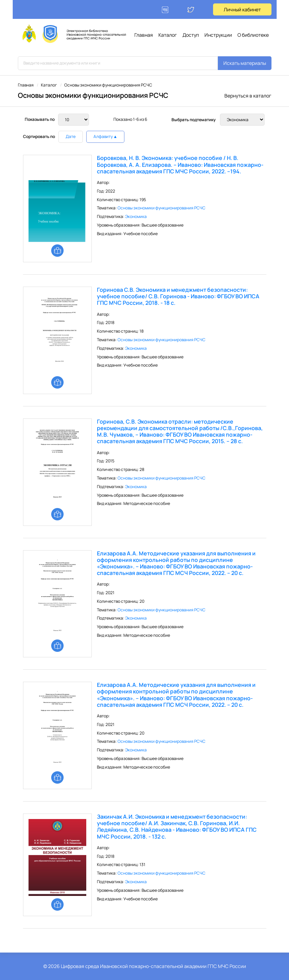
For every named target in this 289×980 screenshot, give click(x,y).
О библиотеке (253, 35)
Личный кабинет (242, 9)
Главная (144, 35)
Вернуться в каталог (248, 96)
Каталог (168, 35)
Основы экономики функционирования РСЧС (162, 208)
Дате (71, 136)
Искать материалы (245, 63)
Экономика (136, 216)
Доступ (191, 35)
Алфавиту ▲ (105, 136)
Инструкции (218, 35)
